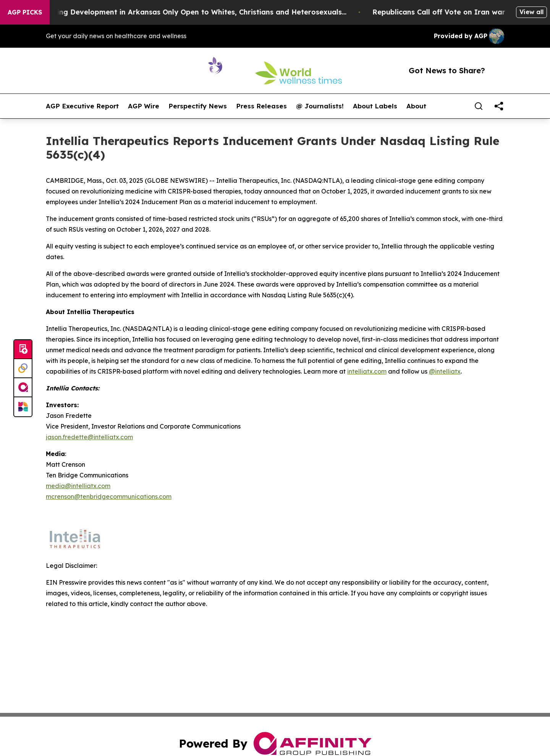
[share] (499, 106)
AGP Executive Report (82, 106)
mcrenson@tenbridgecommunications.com (109, 496)
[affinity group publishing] (23, 388)
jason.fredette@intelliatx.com (89, 437)
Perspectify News (198, 106)
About (416, 106)
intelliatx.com (367, 371)
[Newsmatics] (23, 407)
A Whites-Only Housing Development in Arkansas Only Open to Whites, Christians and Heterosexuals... (187, 12)
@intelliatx (445, 371)
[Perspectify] (23, 369)
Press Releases (261, 106)
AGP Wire (144, 106)
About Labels (375, 106)
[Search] (479, 106)
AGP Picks (25, 12)
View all (531, 12)
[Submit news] (23, 350)
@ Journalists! (320, 106)
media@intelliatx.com (78, 486)
